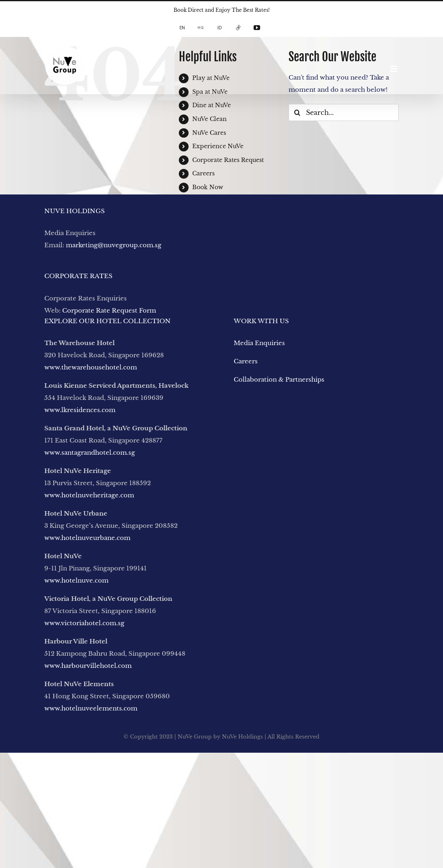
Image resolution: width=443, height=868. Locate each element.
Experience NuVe (218, 146)
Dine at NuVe (212, 105)
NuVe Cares (209, 133)
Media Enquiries (259, 343)
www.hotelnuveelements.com (91, 708)
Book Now (208, 187)
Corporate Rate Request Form (109, 310)
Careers (203, 173)
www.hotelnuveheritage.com (89, 495)
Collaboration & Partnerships (279, 379)
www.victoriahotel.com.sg (84, 623)
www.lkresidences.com (80, 410)
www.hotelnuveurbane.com (87, 538)
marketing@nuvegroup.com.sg (114, 245)
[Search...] (344, 112)
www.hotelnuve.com (76, 580)
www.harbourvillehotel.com (89, 666)
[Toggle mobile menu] (394, 69)
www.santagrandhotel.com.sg (90, 452)
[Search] (297, 112)
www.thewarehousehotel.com (91, 367)
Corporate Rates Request (228, 160)
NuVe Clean (210, 119)
